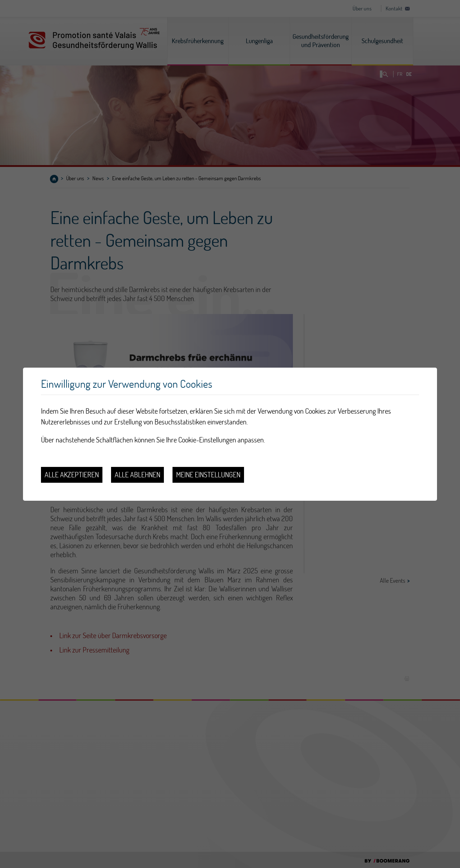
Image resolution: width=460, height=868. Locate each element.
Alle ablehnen (137, 475)
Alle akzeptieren (72, 475)
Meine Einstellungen (208, 475)
